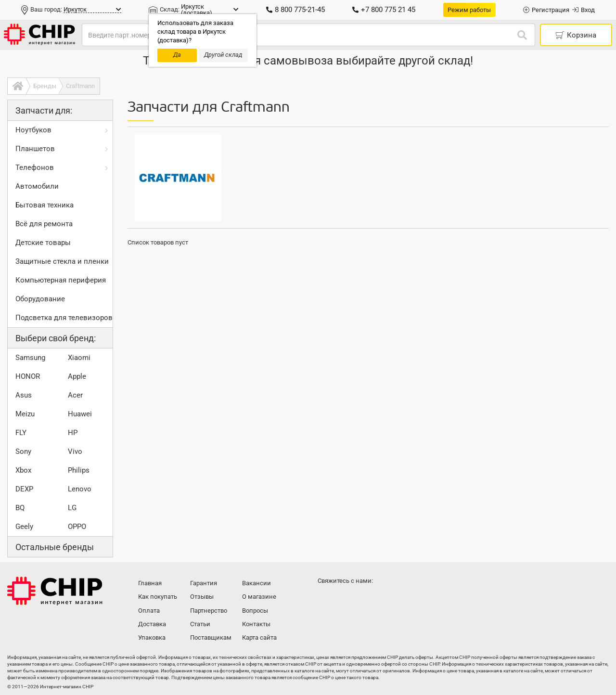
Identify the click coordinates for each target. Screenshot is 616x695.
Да (177, 55)
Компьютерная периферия (61, 280)
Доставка (152, 624)
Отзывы (202, 597)
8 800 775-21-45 (295, 10)
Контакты (256, 624)
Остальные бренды (55, 547)
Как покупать (158, 597)
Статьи (200, 624)
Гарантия (204, 583)
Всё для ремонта (44, 224)
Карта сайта (259, 637)
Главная (150, 583)
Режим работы (469, 10)
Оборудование (40, 299)
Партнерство (209, 611)
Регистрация (546, 10)
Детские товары (43, 243)
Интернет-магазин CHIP (55, 591)
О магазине (259, 597)
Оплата (149, 611)
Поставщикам (211, 637)
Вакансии (257, 583)
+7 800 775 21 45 (384, 10)
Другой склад (223, 55)
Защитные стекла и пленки (62, 261)
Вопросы (255, 611)
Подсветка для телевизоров (64, 318)
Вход (584, 10)
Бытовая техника (45, 205)
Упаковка (152, 637)
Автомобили (37, 186)
